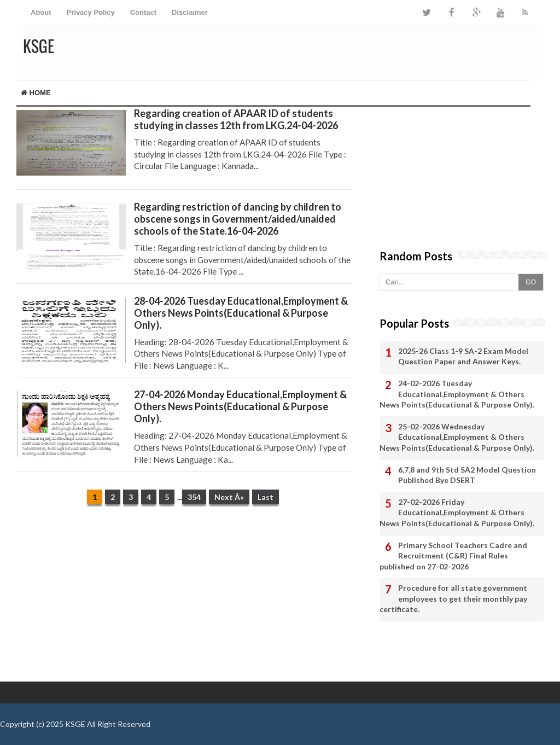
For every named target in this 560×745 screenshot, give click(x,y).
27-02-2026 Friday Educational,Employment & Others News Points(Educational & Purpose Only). (457, 513)
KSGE (75, 724)
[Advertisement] (184, 600)
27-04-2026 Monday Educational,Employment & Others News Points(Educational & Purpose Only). (240, 406)
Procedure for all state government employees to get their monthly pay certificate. (453, 598)
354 (194, 497)
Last (266, 497)
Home (36, 93)
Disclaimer (190, 12)
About (41, 12)
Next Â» (229, 497)
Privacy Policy (91, 12)
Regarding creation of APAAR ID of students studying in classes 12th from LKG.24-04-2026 (236, 119)
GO (531, 282)
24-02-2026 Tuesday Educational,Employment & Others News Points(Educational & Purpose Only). (457, 394)
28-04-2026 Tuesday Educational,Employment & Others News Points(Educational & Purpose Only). (241, 313)
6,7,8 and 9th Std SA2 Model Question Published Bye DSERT (467, 475)
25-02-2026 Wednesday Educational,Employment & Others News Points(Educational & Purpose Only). (457, 437)
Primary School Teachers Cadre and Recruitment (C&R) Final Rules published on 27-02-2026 (453, 556)
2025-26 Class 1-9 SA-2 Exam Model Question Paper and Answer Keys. (463, 356)
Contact (143, 12)
